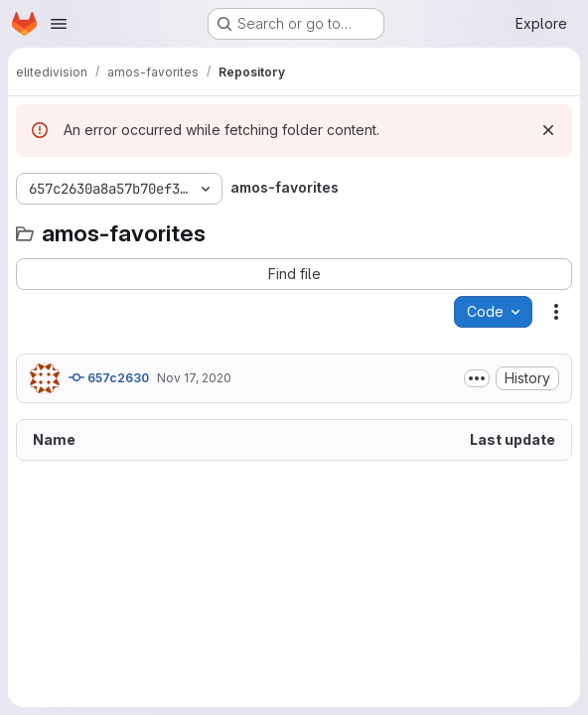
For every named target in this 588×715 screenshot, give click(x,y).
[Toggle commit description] (477, 378)
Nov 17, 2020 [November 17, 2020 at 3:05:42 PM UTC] (194, 378)
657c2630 (109, 377)
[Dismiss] (548, 130)
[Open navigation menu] (59, 24)
